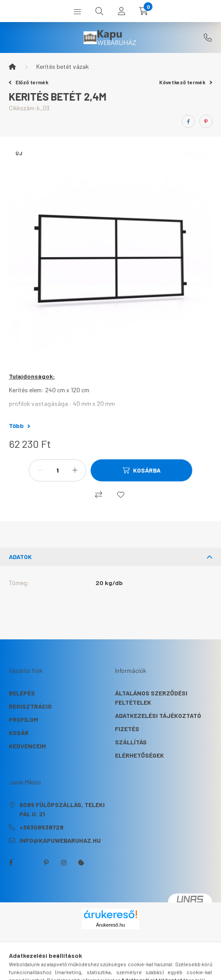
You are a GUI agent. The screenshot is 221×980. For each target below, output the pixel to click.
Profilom (23, 719)
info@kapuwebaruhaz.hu (60, 840)
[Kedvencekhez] (121, 495)
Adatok (20, 557)
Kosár (19, 733)
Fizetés (127, 729)
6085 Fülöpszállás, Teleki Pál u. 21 (62, 809)
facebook (11, 863)
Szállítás (131, 742)
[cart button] (144, 11)
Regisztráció (30, 706)
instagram (64, 863)
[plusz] (75, 470)
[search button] (99, 11)
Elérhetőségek (139, 755)
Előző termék (29, 82)
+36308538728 (208, 38)
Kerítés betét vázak (63, 66)
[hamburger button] (77, 11)
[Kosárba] (141, 470)
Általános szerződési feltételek (151, 698)
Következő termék (186, 82)
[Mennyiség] (57, 470)
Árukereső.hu (110, 925)
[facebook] (188, 121)
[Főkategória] (12, 67)
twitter (28, 863)
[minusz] (40, 470)
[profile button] (122, 11)
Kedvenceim (27, 746)
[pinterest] (206, 121)
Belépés (22, 693)
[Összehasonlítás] (99, 495)
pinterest (46, 863)
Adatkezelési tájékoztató (158, 715)
